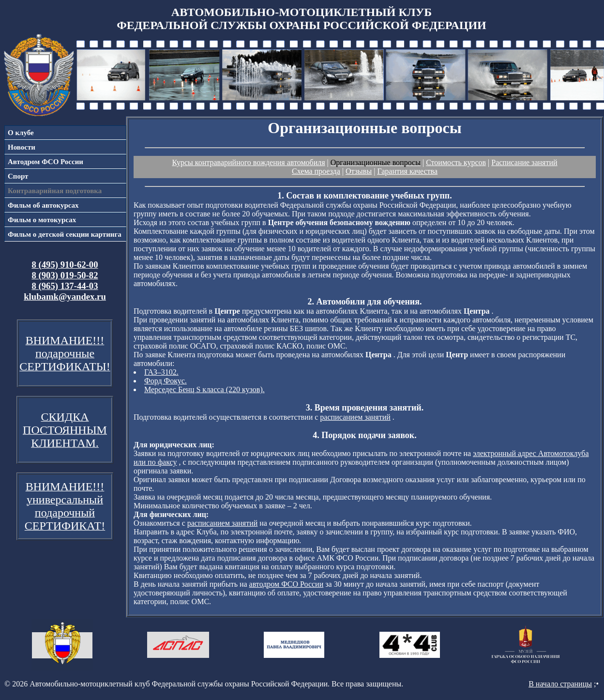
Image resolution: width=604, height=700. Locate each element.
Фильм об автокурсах (43, 205)
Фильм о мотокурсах (42, 220)
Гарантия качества (407, 171)
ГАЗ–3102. (161, 372)
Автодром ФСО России (45, 162)
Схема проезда (316, 171)
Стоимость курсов (456, 162)
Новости (22, 147)
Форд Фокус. (166, 381)
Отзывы (359, 171)
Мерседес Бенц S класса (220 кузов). (204, 389)
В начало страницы (560, 684)
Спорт (18, 176)
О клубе (21, 133)
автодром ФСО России (287, 584)
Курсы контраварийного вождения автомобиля (248, 162)
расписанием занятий (355, 417)
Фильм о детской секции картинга (65, 234)
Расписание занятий (524, 162)
